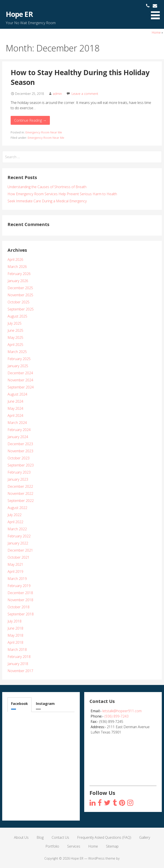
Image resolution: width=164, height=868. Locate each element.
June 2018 (15, 628)
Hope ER (19, 14)
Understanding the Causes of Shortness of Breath (47, 187)
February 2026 (19, 274)
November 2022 (20, 493)
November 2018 (20, 600)
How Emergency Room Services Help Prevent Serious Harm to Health (62, 194)
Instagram (45, 704)
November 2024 (20, 380)
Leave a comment (85, 94)
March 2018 (17, 650)
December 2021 (20, 550)
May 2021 (15, 564)
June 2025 (15, 330)
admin (57, 94)
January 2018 (18, 664)
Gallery (145, 837)
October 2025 (19, 302)
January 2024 (18, 437)
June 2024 (15, 401)
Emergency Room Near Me (44, 132)
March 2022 (17, 529)
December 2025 (20, 288)
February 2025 (19, 359)
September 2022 (21, 501)
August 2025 (17, 316)
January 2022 (18, 543)
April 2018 (15, 642)
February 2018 (19, 657)
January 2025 (18, 366)
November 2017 (20, 671)
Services (74, 846)
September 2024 (21, 387)
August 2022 (17, 508)
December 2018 (20, 593)
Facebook (20, 704)
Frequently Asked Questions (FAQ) (104, 837)
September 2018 (21, 614)
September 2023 (21, 465)
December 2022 (20, 486)
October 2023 (19, 458)
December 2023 (20, 444)
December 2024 (20, 373)
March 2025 (17, 352)
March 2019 (17, 579)
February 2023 (19, 472)
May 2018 (15, 635)
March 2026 (17, 267)
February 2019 (19, 586)
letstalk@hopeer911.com (122, 711)
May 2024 (15, 408)
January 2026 (18, 281)
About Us (21, 837)
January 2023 (18, 479)
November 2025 (20, 295)
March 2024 (17, 423)
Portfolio (52, 846)
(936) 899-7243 (116, 716)
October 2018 (19, 607)
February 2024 (19, 430)
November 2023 (20, 451)
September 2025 (21, 309)
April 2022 (15, 522)
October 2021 (19, 557)
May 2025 (15, 337)
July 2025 (15, 323)
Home (156, 32)
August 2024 (17, 394)
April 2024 (15, 415)
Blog (40, 837)
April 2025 (15, 345)
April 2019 (15, 572)
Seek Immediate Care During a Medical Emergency (47, 201)
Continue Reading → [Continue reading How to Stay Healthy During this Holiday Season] (30, 120)
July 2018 (15, 621)
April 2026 (15, 259)
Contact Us (60, 837)
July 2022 (15, 515)
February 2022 (19, 536)
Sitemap (112, 846)
